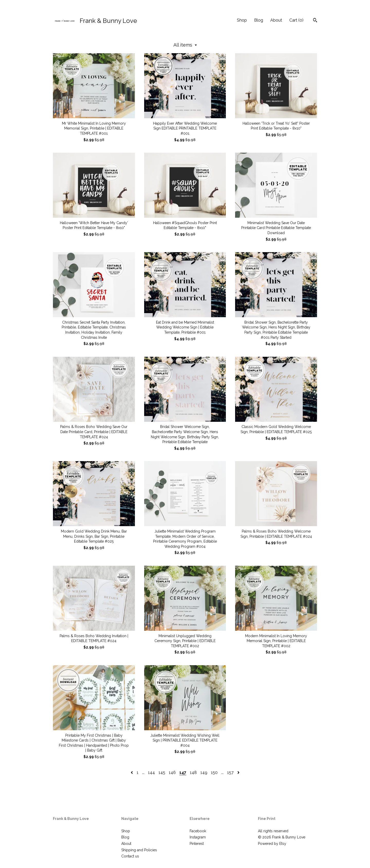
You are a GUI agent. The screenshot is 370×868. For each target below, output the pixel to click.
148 (193, 773)
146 (172, 773)
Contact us (130, 856)
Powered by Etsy (272, 844)
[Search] (315, 21)
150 (214, 773)
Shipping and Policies (139, 850)
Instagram (198, 837)
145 (162, 773)
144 (151, 773)
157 (230, 773)
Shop (242, 20)
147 (183, 773)
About (276, 20)
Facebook (198, 831)
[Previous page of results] (132, 773)
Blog (259, 20)
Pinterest (197, 844)
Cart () (296, 20)
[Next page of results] (238, 773)
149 (204, 773)
